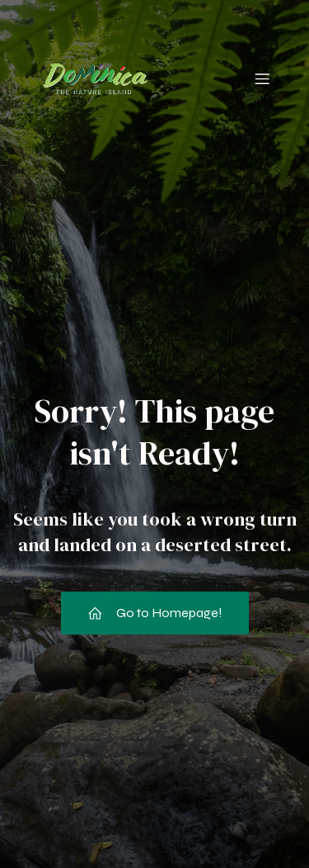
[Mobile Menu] (262, 78)
